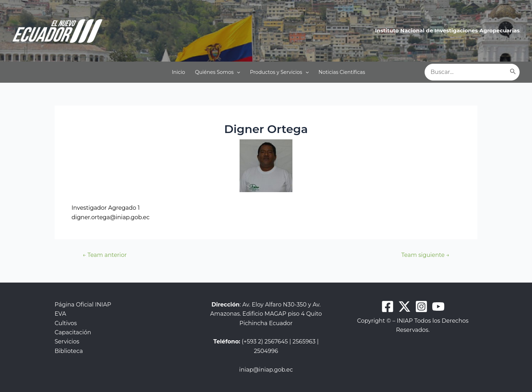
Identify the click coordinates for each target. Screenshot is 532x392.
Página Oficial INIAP (83, 305)
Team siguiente (425, 255)
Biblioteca (69, 351)
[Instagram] (421, 306)
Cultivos (66, 323)
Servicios (67, 342)
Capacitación (73, 332)
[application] (237, 72)
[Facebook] (388, 306)
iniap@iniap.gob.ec (266, 370)
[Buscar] (513, 72)
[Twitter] (404, 306)
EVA (60, 314)
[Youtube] (438, 306)
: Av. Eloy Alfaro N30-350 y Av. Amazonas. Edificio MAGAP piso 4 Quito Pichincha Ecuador (266, 314)
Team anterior (104, 255)
